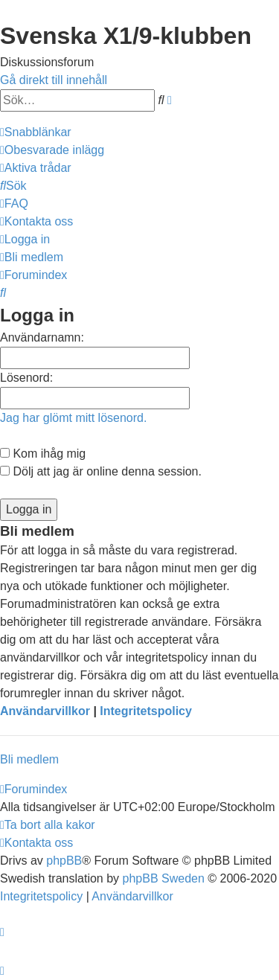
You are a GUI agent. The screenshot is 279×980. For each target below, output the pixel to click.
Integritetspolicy (146, 711)
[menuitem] (52, 150)
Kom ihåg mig (43, 454)
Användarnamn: (42, 337)
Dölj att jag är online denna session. (101, 471)
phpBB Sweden (164, 878)
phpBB (64, 861)
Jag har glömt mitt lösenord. (73, 418)
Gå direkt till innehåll (54, 80)
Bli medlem (29, 759)
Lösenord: (26, 378)
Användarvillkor (45, 711)
